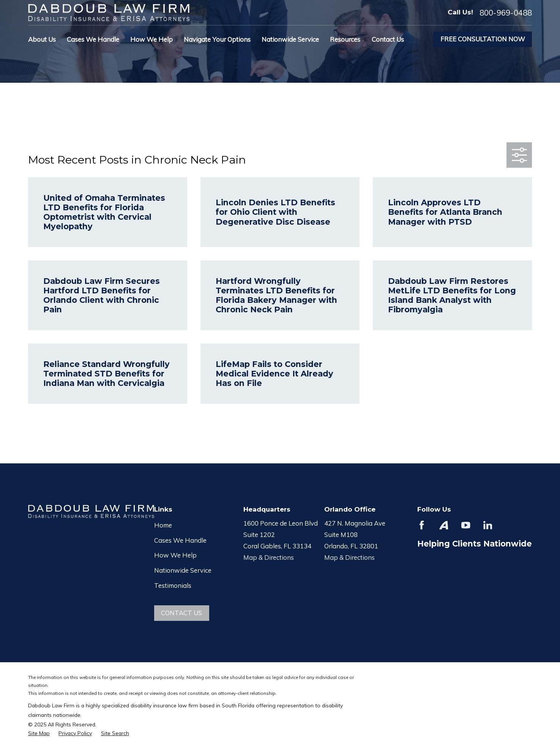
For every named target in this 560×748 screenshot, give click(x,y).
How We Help (175, 555)
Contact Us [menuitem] (388, 39)
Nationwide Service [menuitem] (290, 39)
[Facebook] (422, 525)
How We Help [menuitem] (151, 39)
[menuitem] (39, 733)
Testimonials (173, 585)
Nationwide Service (183, 570)
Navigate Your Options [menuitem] (217, 39)
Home (163, 525)
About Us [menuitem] (42, 39)
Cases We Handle (180, 540)
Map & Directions (269, 557)
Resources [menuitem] (345, 39)
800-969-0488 (506, 13)
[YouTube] (466, 525)
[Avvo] (444, 525)
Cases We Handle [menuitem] (93, 39)
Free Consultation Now (483, 39)
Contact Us (181, 613)
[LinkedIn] (488, 525)
